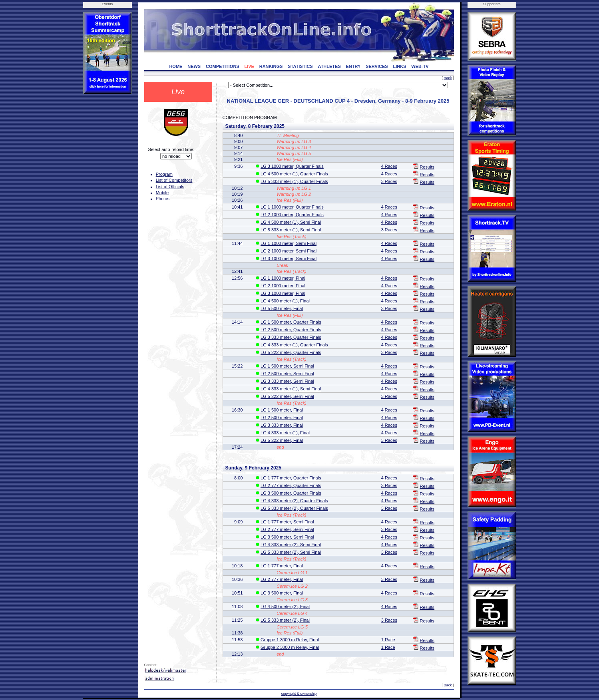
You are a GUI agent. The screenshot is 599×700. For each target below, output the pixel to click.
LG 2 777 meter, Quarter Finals (291, 485)
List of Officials (170, 187)
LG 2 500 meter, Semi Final (287, 374)
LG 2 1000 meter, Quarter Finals (292, 215)
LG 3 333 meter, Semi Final (287, 381)
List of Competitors (174, 180)
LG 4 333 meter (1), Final (285, 433)
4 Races (389, 166)
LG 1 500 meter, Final (282, 410)
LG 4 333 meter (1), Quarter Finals (294, 345)
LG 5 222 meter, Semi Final (287, 396)
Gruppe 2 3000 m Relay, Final (290, 647)
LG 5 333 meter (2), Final (285, 620)
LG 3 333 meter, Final (282, 425)
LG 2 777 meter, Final (282, 579)
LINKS (399, 66)
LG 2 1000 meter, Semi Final (289, 251)
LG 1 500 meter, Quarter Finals (291, 322)
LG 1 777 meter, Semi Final (287, 522)
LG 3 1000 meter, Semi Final (289, 259)
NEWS (194, 66)
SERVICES (377, 66)
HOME (176, 66)
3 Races (389, 181)
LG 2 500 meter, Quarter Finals (291, 330)
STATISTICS (300, 66)
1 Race (388, 640)
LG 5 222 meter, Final (282, 440)
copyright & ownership (299, 694)
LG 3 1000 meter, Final (283, 293)
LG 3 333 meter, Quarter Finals (291, 337)
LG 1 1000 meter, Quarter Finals (292, 207)
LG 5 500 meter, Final (282, 308)
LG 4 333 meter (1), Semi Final (291, 389)
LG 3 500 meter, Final (282, 593)
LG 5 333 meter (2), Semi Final (291, 552)
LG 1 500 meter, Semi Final (287, 366)
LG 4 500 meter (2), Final (285, 607)
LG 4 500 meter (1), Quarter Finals (294, 174)
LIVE (249, 66)
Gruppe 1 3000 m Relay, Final (290, 640)
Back (448, 78)
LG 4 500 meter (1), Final (285, 301)
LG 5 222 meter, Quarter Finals (291, 352)
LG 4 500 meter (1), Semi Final (291, 222)
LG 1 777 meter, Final (282, 566)
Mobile (162, 193)
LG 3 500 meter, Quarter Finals (291, 493)
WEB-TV (420, 66)
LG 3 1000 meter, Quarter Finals (292, 166)
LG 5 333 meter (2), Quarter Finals (294, 508)
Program (164, 174)
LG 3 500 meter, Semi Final (287, 537)
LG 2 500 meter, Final (282, 418)
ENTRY (353, 66)
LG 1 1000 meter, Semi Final (289, 243)
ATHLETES (329, 66)
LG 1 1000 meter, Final (283, 278)
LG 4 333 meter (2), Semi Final (291, 545)
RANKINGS (271, 66)
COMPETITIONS (223, 66)
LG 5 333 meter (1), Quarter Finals (294, 181)
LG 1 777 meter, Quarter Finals (291, 478)
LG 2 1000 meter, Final (283, 286)
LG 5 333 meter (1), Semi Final (291, 230)
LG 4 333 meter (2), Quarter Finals (294, 501)
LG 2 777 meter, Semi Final (287, 529)
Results (427, 167)
